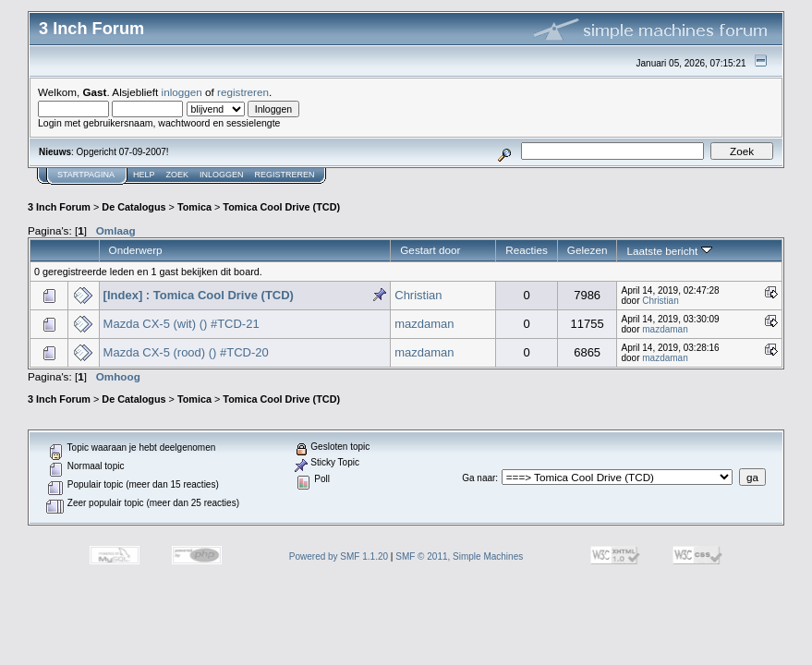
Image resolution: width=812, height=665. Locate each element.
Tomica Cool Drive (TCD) (281, 207)
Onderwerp (136, 250)
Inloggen (222, 175)
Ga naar (479, 478)
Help (144, 175)
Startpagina (86, 175)
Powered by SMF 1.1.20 (339, 556)
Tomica (194, 207)
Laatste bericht (669, 251)
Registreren (285, 175)
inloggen (182, 92)
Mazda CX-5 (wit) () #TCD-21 (182, 324)
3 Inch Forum (59, 207)
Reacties (527, 250)
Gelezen (588, 250)
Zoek (178, 175)
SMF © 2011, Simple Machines (459, 556)
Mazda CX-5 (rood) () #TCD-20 (186, 352)
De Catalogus (133, 207)
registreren (243, 92)
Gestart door (430, 250)
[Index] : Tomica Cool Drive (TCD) (199, 295)
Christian (418, 295)
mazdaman (424, 324)
